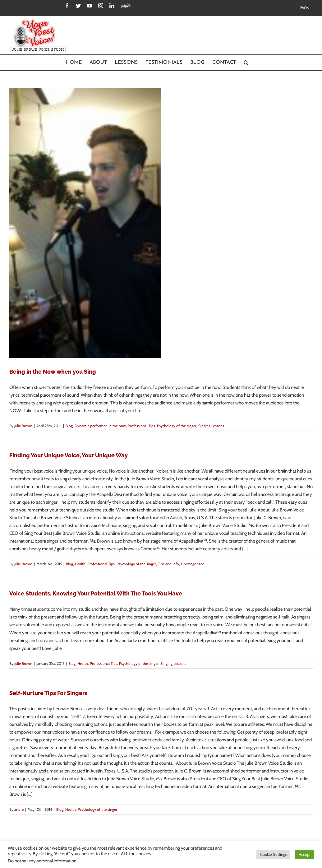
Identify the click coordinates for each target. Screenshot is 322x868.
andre (19, 809)
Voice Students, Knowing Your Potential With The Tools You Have (96, 593)
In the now (117, 426)
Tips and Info (168, 564)
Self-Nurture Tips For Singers (48, 693)
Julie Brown (23, 426)
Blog (69, 426)
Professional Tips (141, 426)
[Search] (246, 63)
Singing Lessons (211, 426)
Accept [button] (305, 854)
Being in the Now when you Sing (53, 372)
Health (80, 564)
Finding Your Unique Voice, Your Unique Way (69, 455)
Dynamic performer (91, 426)
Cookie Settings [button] (273, 854)
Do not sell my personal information (42, 861)
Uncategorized (193, 564)
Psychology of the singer (177, 426)
